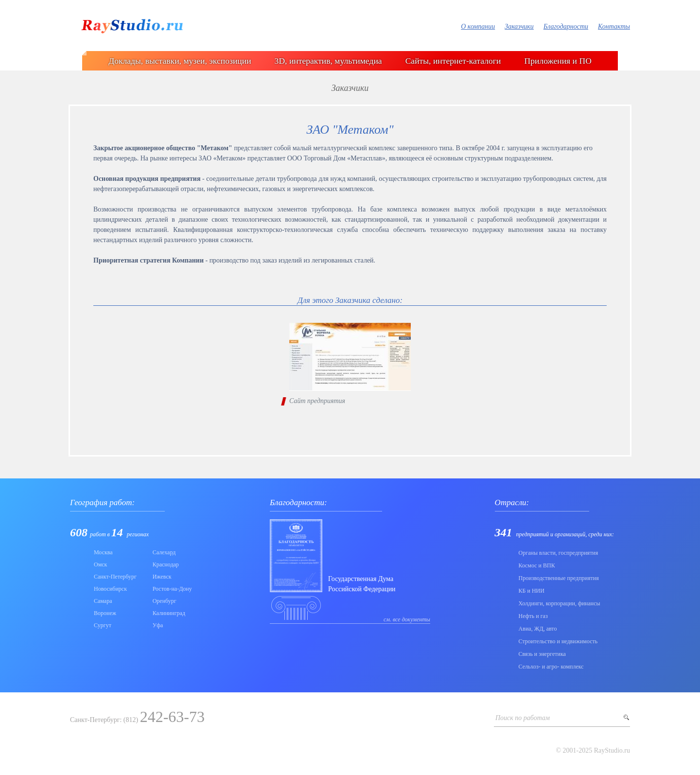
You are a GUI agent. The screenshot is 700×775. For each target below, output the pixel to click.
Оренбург (165, 601)
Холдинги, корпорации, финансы (560, 603)
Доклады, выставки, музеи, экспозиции (180, 61)
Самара (103, 601)
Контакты (614, 26)
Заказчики (519, 26)
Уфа (158, 625)
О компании (478, 26)
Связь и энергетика (542, 654)
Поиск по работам (523, 718)
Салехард (164, 552)
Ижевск (162, 577)
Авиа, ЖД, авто (538, 629)
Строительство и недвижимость (558, 641)
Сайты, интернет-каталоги (453, 61)
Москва (103, 552)
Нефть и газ (533, 616)
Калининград (169, 613)
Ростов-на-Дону (172, 589)
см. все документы (407, 619)
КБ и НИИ (532, 591)
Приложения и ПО (558, 61)
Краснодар (166, 564)
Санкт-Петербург (115, 577)
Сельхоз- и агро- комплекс (551, 667)
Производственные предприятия (559, 578)
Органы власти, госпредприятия (559, 553)
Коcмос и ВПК (537, 565)
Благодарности (566, 26)
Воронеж (105, 613)
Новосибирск (110, 589)
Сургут (103, 625)
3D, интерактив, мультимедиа (328, 61)
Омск (100, 564)
